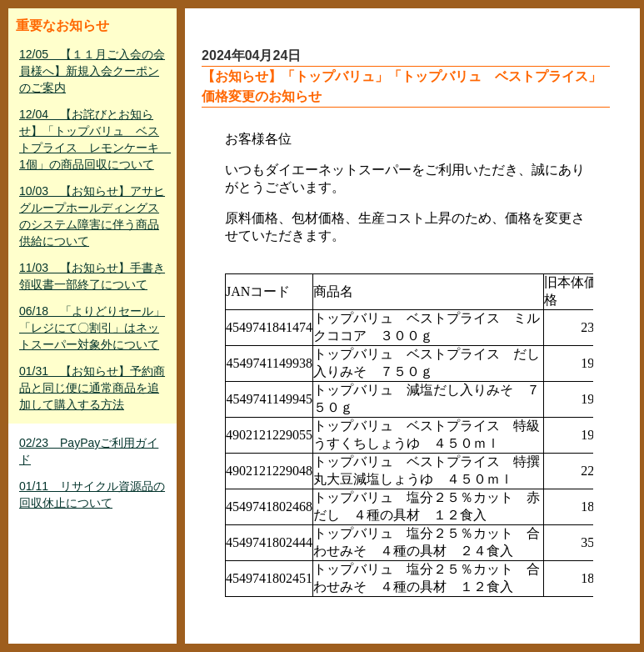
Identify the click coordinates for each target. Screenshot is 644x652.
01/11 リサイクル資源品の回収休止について (92, 494)
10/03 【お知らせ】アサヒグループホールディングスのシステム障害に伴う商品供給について (92, 216)
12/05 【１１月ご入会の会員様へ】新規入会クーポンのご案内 (92, 71)
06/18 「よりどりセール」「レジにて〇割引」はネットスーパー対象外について (92, 328)
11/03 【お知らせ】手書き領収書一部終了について (92, 276)
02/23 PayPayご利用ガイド (89, 451)
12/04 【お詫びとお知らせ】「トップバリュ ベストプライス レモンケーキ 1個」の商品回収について (94, 139)
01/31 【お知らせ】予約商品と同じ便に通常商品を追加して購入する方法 (92, 388)
